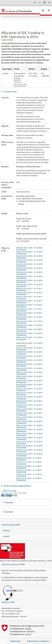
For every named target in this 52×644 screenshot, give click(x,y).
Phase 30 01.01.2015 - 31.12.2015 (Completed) (30, 375)
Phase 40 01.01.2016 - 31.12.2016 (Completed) (30, 332)
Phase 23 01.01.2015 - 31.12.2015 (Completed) (30, 403)
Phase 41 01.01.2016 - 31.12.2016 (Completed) (30, 328)
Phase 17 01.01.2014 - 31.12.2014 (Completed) (30, 424)
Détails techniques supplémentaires (17, 483)
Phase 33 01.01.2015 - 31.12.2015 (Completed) (30, 362)
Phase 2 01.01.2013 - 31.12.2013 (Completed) (29, 472)
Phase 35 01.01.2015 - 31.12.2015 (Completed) (30, 354)
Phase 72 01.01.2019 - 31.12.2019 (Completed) (30, 258)
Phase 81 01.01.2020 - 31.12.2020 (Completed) (30, 246)
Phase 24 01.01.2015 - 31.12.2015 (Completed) (30, 399)
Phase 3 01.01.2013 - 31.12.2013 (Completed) (29, 468)
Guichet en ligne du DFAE (13, 562)
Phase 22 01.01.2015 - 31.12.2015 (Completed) (30, 407)
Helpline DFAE (8, 600)
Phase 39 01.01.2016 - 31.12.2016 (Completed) (30, 336)
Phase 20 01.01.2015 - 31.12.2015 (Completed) (30, 415)
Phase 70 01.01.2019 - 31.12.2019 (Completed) (30, 266)
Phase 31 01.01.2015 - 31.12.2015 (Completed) (30, 371)
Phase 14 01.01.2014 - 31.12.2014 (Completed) (30, 436)
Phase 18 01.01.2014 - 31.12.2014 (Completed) (30, 420)
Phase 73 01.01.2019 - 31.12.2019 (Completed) (30, 254)
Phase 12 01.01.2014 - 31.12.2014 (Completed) (30, 444)
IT (40, 3)
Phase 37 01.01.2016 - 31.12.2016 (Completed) (30, 346)
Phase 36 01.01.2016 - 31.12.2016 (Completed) (30, 350)
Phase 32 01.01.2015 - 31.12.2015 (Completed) (30, 366)
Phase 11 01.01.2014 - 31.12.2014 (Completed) (30, 448)
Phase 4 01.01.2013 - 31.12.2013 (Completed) (29, 464)
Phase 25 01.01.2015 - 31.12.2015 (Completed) (30, 395)
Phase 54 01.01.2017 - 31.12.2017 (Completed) (30, 283)
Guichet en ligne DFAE (11, 522)
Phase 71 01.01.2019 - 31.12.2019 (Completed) (30, 262)
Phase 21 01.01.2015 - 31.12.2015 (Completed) (30, 411)
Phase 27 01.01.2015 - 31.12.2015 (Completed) (30, 387)
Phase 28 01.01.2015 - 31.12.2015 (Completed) (30, 383)
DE (35, 3)
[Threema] (11, 493)
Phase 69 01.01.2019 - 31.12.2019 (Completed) (30, 270)
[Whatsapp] (13, 493)
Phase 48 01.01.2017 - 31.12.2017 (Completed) (30, 307)
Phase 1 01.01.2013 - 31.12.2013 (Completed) (29, 477)
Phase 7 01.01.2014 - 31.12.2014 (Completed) (29, 460)
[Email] (16, 493)
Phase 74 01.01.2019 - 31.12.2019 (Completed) (30, 250)
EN (50, 3)
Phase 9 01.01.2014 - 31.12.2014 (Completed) (29, 456)
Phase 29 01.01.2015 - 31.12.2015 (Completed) (30, 379)
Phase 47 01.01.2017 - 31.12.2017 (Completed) (30, 311)
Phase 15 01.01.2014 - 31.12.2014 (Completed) (30, 432)
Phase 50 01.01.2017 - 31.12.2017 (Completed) (30, 299)
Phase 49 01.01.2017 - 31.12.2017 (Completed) (30, 303)
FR (45, 3)
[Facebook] (3, 493)
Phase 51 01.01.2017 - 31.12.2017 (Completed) (30, 295)
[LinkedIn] (8, 493)
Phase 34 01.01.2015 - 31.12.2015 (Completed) (30, 358)
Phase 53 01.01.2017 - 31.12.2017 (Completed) (30, 287)
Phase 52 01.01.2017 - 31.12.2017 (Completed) (30, 291)
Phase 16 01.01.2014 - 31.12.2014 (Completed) (30, 428)
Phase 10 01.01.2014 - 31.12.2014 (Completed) (30, 452)
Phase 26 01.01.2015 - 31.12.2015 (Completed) (30, 391)
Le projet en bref (10, 89)
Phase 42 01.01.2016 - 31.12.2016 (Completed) (30, 323)
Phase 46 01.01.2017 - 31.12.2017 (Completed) (30, 315)
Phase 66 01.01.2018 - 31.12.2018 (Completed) (30, 279)
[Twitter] (5, 493)
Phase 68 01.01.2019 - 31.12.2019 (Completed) (30, 275)
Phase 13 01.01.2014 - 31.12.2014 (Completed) (30, 440)
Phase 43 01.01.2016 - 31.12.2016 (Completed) (30, 319)
